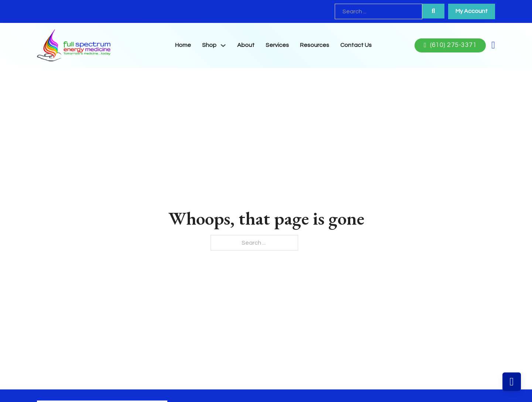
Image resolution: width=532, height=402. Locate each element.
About (246, 45)
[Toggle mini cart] (493, 45)
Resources (315, 45)
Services (277, 45)
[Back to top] (512, 382)
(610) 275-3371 (450, 45)
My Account (472, 11)
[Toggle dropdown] (223, 45)
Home (183, 45)
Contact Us (356, 45)
